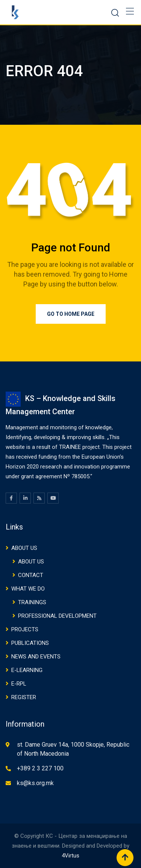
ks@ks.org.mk (35, 783)
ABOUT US (24, 548)
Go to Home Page (71, 314)
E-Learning (27, 670)
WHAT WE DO (28, 589)
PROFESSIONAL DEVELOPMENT (57, 616)
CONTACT (31, 575)
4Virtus (70, 856)
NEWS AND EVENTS (36, 657)
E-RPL (19, 684)
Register (24, 697)
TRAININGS (32, 602)
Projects (25, 629)
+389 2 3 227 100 (40, 768)
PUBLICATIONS (30, 643)
